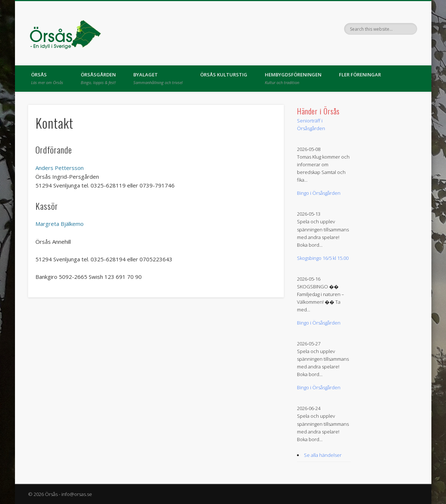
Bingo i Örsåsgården (319, 193)
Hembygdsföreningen (293, 78)
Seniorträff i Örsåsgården (311, 124)
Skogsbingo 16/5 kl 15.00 (323, 258)
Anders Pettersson (60, 168)
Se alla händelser (323, 455)
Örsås (47, 78)
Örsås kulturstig (224, 75)
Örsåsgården (98, 78)
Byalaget (158, 78)
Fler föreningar (360, 75)
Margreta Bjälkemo (60, 224)
